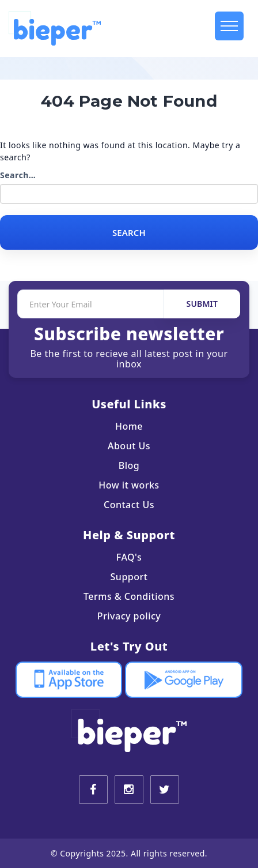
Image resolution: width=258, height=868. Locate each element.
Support (129, 577)
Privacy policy (129, 616)
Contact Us (129, 505)
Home (129, 426)
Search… (18, 175)
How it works (129, 485)
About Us (129, 446)
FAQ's (129, 557)
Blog (129, 465)
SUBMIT (202, 304)
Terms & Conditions (129, 596)
